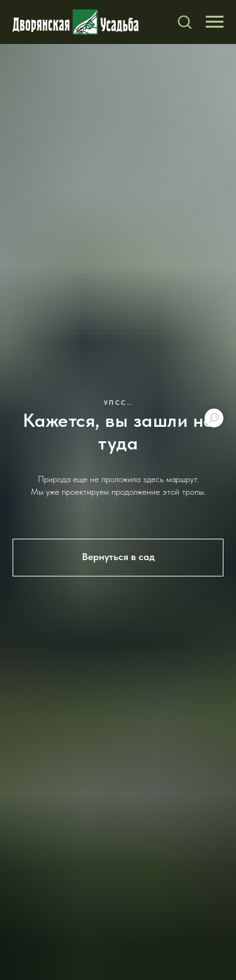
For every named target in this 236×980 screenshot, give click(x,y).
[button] (184, 21)
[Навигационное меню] (215, 22)
